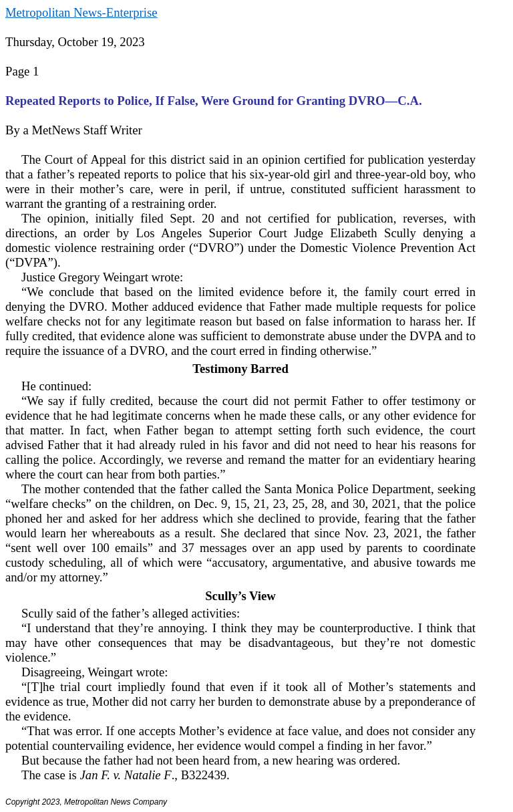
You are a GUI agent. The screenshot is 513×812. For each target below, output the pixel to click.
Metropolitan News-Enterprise (81, 12)
